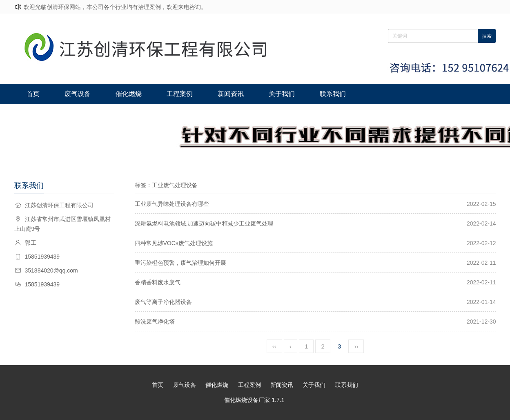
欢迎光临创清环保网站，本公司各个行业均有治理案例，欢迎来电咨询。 (115, 7)
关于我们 (272, 94)
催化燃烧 (124, 94)
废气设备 (75, 94)
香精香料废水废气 (158, 282)
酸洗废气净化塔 (155, 322)
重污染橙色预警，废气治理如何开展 (180, 263)
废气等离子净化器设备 (163, 302)
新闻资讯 (223, 94)
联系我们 (321, 94)
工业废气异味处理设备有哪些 (172, 204)
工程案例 (173, 94)
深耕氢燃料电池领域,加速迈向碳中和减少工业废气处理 (204, 223)
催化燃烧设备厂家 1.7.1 (254, 400)
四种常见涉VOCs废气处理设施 (174, 243)
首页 (32, 94)
